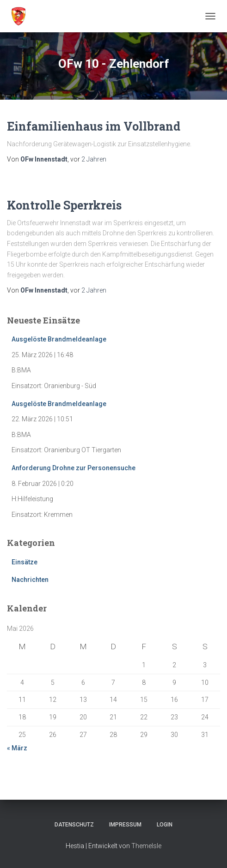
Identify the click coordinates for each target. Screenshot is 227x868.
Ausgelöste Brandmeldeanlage (59, 339)
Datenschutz (74, 825)
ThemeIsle (146, 846)
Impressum (125, 825)
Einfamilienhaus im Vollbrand (94, 126)
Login (165, 825)
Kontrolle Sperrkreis (64, 205)
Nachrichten (30, 580)
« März (17, 748)
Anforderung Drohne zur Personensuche (74, 468)
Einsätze (25, 562)
